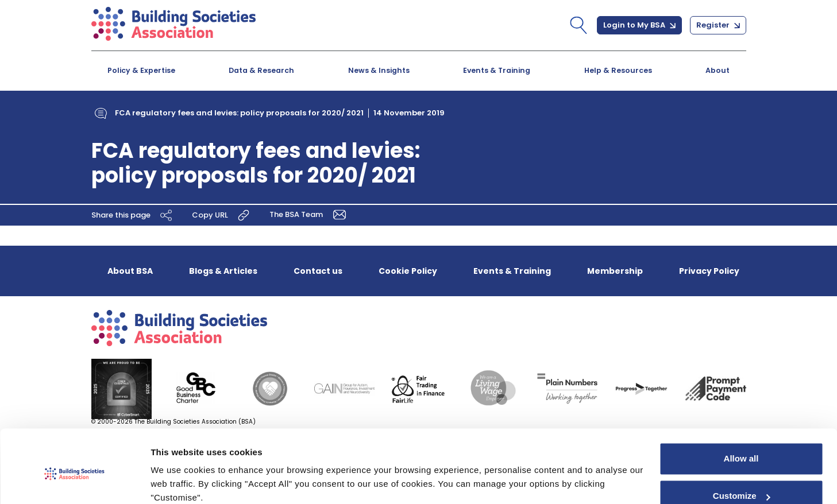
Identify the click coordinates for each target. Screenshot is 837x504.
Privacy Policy (709, 271)
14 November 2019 (409, 113)
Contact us (318, 271)
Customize (742, 448)
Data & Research (261, 70)
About (718, 70)
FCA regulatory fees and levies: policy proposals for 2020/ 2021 (239, 113)
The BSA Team (311, 214)
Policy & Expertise (141, 70)
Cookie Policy (408, 271)
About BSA (130, 271)
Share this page (133, 215)
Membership (615, 271)
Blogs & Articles (223, 271)
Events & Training (497, 70)
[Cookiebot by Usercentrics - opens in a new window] (74, 482)
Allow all (741, 411)
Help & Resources (618, 70)
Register (718, 25)
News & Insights (379, 70)
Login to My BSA (639, 25)
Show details (177, 481)
